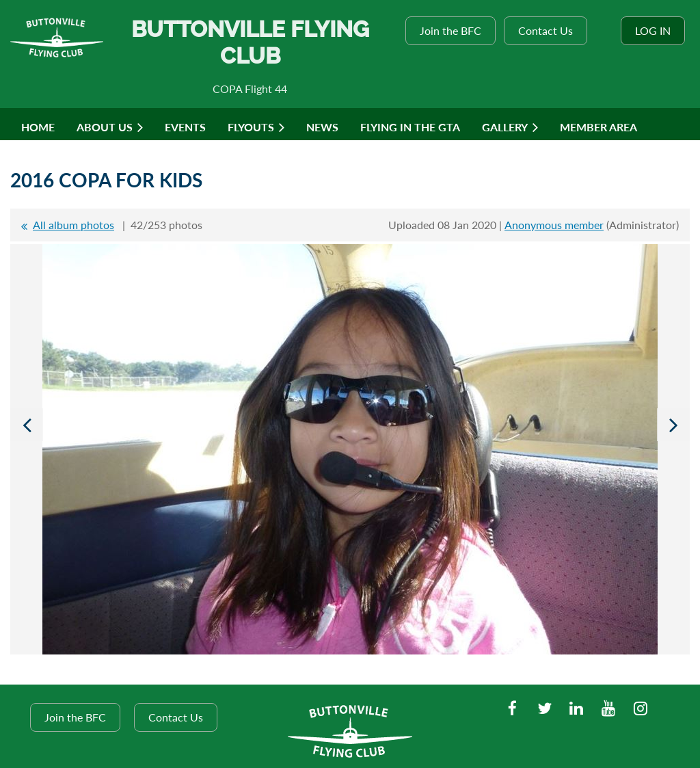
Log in (653, 30)
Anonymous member (554, 225)
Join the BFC (450, 30)
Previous (27, 425)
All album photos (73, 225)
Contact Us (546, 30)
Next (673, 425)
